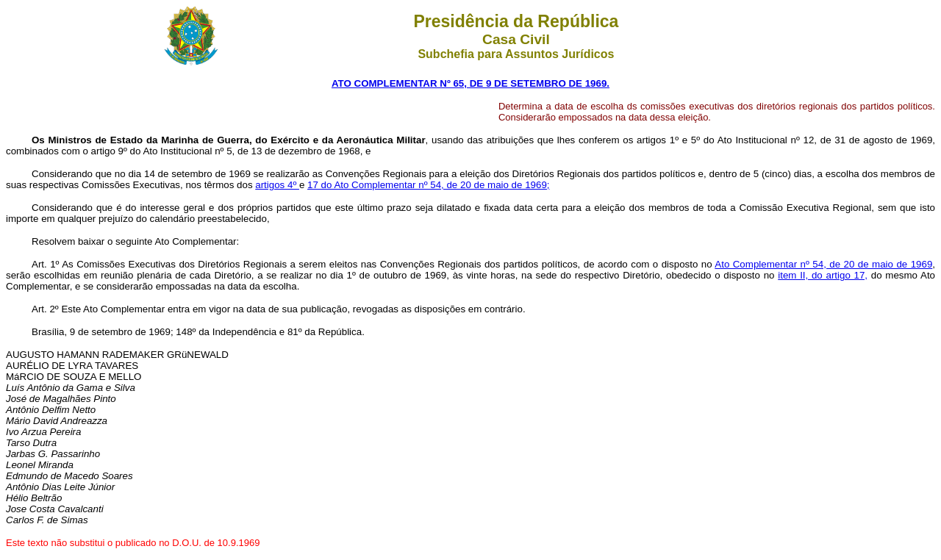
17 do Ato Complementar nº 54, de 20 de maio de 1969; (428, 185)
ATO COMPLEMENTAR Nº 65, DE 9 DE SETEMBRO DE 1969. (470, 83)
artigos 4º (277, 185)
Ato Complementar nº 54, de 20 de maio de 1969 (823, 264)
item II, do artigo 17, (823, 275)
